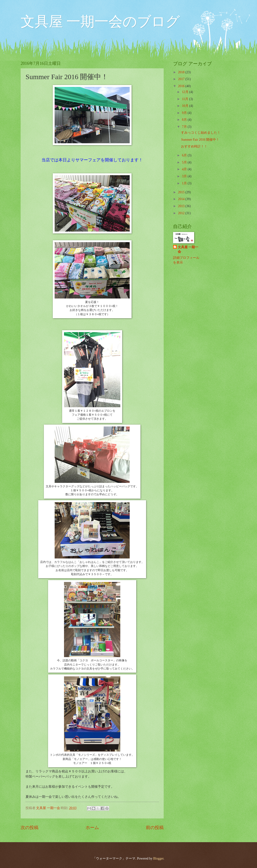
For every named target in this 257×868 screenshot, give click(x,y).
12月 (186, 92)
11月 (186, 99)
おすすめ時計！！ (194, 146)
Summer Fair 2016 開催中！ (200, 140)
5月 (185, 162)
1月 (185, 183)
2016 (182, 86)
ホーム (92, 827)
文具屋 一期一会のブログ (100, 22)
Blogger (158, 858)
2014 (182, 199)
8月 (185, 120)
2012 (182, 213)
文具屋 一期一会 (188, 249)
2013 (182, 206)
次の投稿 (30, 827)
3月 (185, 176)
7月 (185, 127)
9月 (185, 113)
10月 (186, 106)
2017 (182, 79)
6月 (185, 155)
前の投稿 (155, 827)
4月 (185, 169)
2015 (182, 192)
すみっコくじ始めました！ (201, 133)
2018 (182, 72)
